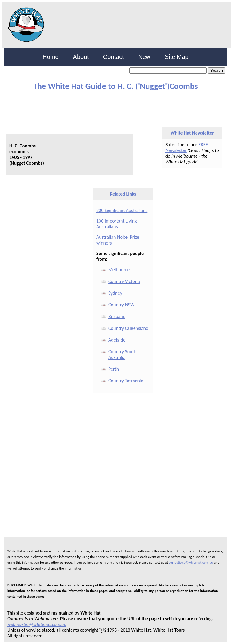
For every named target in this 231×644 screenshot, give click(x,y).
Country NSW (121, 305)
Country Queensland (128, 328)
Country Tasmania (126, 381)
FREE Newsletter (187, 147)
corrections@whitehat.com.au (191, 563)
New (144, 57)
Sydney (115, 293)
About (81, 57)
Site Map (177, 57)
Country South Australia (122, 354)
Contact (114, 57)
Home (50, 57)
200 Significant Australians (122, 210)
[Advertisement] (75, 106)
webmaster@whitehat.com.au (37, 624)
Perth (114, 369)
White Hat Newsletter (192, 133)
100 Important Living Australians (116, 224)
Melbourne (119, 270)
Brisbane (117, 316)
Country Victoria (124, 281)
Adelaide (117, 340)
